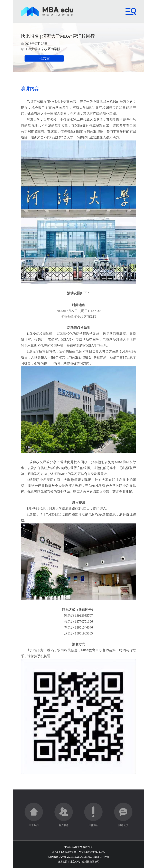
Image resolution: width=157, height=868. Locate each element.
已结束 (44, 58)
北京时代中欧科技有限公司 (85, 862)
